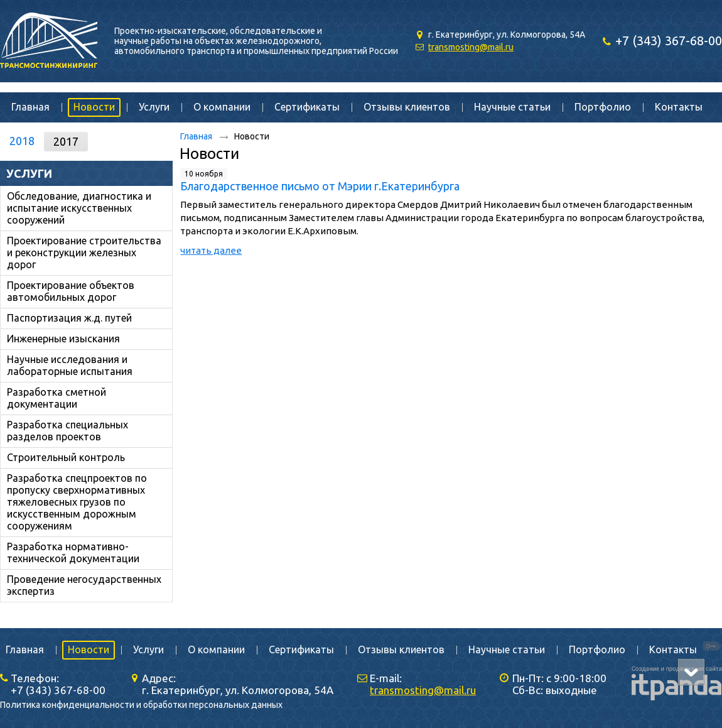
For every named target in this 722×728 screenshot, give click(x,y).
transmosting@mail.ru (471, 47)
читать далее (211, 250)
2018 (22, 141)
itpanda (648, 671)
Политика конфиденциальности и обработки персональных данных (141, 705)
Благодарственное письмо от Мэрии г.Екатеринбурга (320, 186)
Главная (196, 136)
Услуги (29, 173)
